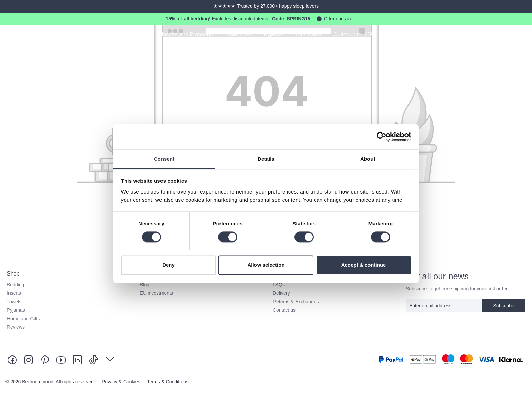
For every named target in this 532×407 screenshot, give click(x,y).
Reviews (16, 327)
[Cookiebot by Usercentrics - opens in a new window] (382, 137)
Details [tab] (266, 159)
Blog (145, 285)
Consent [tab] (164, 159)
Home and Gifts (23, 319)
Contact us (284, 310)
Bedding (15, 285)
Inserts (14, 293)
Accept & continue (364, 265)
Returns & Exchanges (296, 302)
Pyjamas (16, 310)
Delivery (281, 293)
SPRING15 (298, 19)
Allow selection (266, 265)
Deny (168, 265)
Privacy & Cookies (122, 382)
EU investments (156, 293)
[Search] (484, 35)
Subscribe (504, 306)
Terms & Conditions (167, 382)
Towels (14, 302)
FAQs (279, 285)
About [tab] (368, 159)
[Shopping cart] (522, 35)
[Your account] (503, 35)
